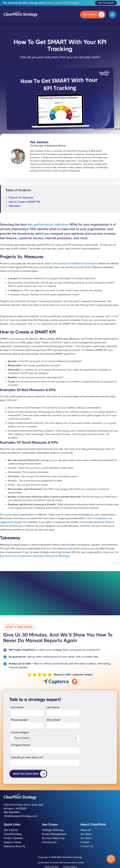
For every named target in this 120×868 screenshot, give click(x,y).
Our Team (86, 834)
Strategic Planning (53, 830)
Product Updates (14, 838)
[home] (21, 15)
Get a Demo (11, 830)
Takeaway (14, 206)
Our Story (86, 838)
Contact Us (87, 846)
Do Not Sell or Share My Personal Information (61, 863)
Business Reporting (53, 838)
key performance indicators (48, 225)
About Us (86, 830)
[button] (112, 15)
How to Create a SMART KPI (24, 202)
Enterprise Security (14, 846)
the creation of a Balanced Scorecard (75, 263)
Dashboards (49, 842)
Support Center (13, 842)
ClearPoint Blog (13, 834)
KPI (26, 290)
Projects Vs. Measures (21, 198)
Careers (85, 842)
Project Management (54, 834)
